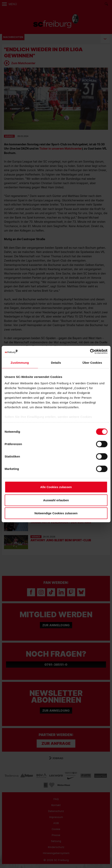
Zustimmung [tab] (20, 363)
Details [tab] (56, 363)
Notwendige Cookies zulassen (56, 513)
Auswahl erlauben (56, 500)
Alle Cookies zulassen (56, 487)
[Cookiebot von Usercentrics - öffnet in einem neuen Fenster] (90, 351)
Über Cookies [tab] (92, 363)
